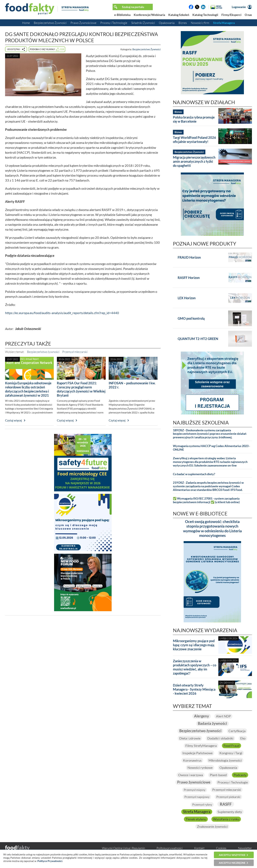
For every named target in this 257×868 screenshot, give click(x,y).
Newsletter (245, 849)
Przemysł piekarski (228, 797)
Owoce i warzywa (191, 775)
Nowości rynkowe (200, 768)
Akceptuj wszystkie (232, 855)
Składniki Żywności (143, 23)
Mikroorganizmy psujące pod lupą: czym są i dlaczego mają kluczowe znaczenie (194, 645)
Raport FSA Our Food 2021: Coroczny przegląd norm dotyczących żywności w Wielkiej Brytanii (81, 389)
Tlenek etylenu (196, 820)
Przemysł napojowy (197, 797)
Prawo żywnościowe (194, 783)
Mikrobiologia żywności (225, 761)
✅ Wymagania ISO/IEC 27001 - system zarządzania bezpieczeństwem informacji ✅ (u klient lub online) (206, 500)
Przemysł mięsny (195, 790)
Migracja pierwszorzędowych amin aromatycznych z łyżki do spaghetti (194, 161)
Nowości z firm (200, 23)
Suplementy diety (230, 813)
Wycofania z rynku (226, 820)
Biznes (183, 23)
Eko (243, 739)
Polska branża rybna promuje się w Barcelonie (194, 119)
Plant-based (218, 775)
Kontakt (199, 849)
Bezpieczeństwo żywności (43, 352)
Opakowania (167, 23)
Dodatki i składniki (220, 739)
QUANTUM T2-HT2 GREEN (198, 339)
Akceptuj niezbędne (232, 863)
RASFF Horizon (189, 278)
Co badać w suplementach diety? (194, 474)
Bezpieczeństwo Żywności (50, 23)
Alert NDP (223, 716)
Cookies (221, 849)
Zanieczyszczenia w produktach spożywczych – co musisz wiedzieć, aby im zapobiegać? (195, 667)
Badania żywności (212, 724)
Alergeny (202, 716)
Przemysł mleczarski (75, 352)
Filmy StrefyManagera (201, 746)
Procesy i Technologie (114, 23)
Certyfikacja (237, 731)
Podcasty (240, 775)
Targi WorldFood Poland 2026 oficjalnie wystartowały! (194, 140)
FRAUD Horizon (189, 257)
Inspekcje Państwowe (198, 753)
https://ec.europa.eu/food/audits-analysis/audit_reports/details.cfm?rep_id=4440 (62, 313)
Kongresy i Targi (231, 753)
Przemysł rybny (202, 805)
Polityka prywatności (170, 849)
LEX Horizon (187, 298)
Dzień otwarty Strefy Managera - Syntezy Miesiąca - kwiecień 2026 (194, 689)
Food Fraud (232, 746)
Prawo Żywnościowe (83, 23)
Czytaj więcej (14, 420)
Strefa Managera (224, 23)
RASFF (226, 805)
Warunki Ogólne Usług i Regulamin (124, 849)
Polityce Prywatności (50, 861)
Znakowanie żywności (212, 827)
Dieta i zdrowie (190, 739)
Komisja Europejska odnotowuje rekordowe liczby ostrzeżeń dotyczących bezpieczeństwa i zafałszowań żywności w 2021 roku (28, 391)
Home (26, 23)
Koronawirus (192, 761)
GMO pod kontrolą (191, 318)
